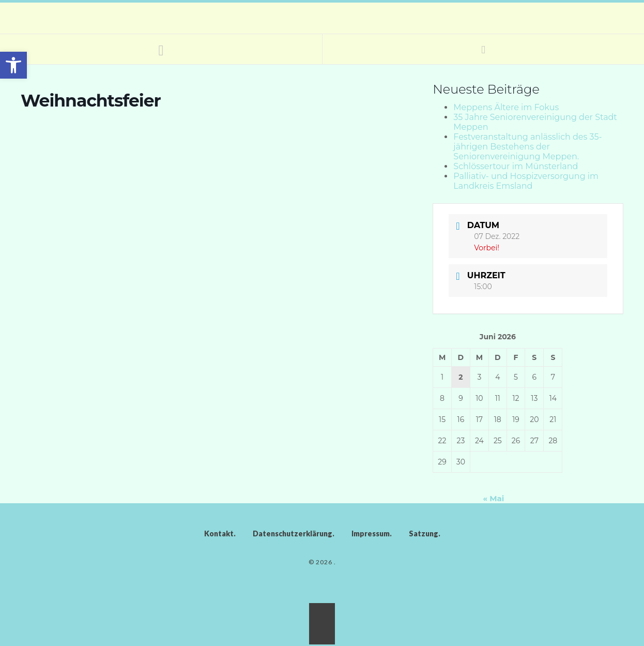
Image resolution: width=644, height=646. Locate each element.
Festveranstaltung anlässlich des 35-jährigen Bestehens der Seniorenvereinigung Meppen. (527, 147)
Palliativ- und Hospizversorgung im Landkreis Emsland (526, 181)
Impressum (371, 534)
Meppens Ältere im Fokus (506, 107)
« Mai (494, 498)
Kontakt (219, 534)
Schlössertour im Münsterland (516, 166)
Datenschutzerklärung (293, 534)
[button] (13, 65)
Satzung (424, 534)
